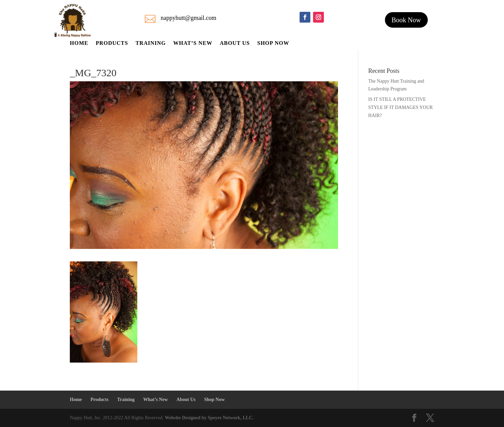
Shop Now (273, 43)
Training (151, 43)
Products (112, 43)
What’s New (193, 43)
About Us (235, 43)
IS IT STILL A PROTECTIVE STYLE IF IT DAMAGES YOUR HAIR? (401, 107)
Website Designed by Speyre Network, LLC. (209, 418)
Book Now (406, 20)
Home (79, 43)
